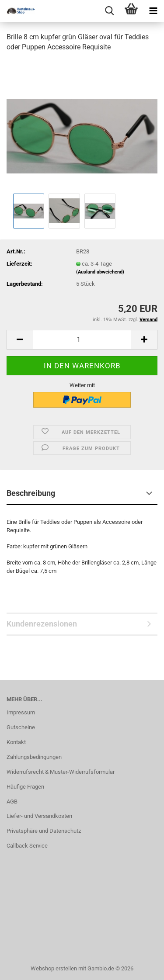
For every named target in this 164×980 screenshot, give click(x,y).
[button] (20, 340)
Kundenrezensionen (42, 624)
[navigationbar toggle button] (153, 11)
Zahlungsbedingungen (34, 757)
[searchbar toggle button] (109, 11)
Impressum (21, 712)
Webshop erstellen (54, 968)
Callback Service (27, 846)
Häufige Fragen (25, 787)
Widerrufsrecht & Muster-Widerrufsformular (61, 772)
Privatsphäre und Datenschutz (44, 831)
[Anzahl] (82, 340)
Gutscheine (21, 727)
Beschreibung (31, 493)
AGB (12, 802)
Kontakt (16, 742)
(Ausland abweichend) (100, 272)
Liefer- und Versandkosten (39, 816)
